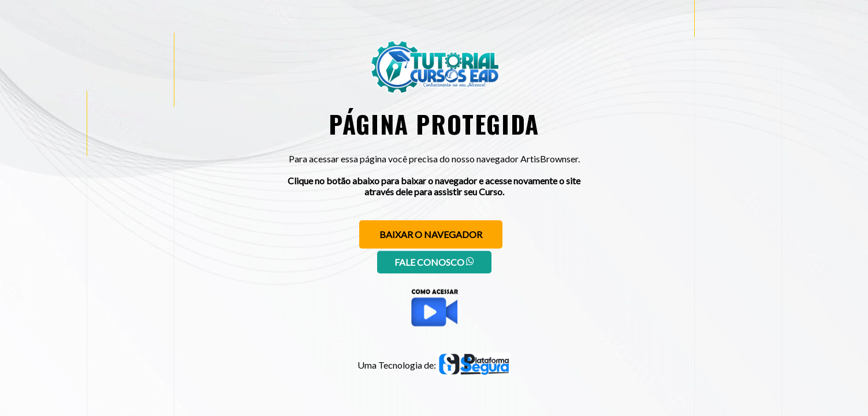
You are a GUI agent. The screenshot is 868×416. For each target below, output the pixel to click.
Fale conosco (434, 262)
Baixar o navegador (431, 234)
